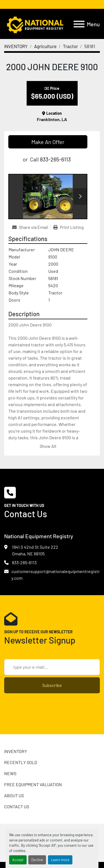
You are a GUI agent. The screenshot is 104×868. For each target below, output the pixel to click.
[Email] (52, 667)
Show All (48, 446)
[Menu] (79, 24)
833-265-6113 (55, 159)
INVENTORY (16, 751)
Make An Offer (48, 142)
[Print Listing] (69, 227)
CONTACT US (17, 806)
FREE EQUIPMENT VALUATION (33, 784)
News (10, 773)
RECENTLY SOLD (21, 762)
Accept (18, 860)
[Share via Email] (31, 227)
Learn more (60, 860)
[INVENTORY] (16, 46)
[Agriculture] (45, 46)
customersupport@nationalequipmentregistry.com (56, 575)
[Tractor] (70, 46)
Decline (37, 860)
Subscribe (52, 685)
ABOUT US (14, 795)
